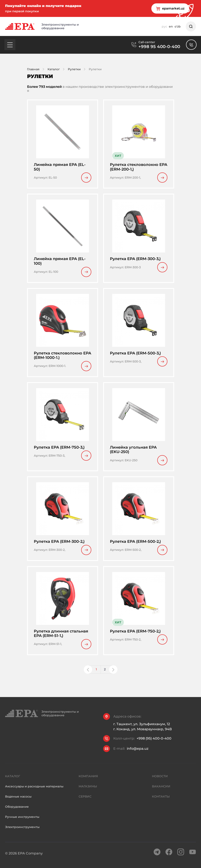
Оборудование (17, 819)
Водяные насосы (18, 809)
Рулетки (74, 69)
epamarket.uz (164, 8)
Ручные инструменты (22, 829)
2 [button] (105, 674)
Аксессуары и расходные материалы (34, 799)
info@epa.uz (138, 753)
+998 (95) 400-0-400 (154, 743)
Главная (33, 69)
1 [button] (96, 674)
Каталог (54, 69)
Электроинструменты (22, 839)
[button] (88, 674)
